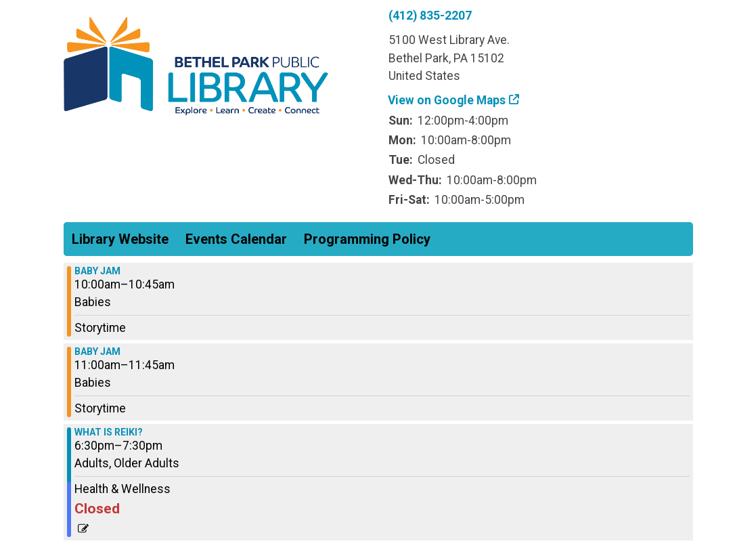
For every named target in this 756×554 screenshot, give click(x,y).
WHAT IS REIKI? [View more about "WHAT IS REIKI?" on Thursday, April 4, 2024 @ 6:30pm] (109, 432)
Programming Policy (367, 239)
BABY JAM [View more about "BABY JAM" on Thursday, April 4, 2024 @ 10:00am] (97, 271)
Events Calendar (236, 239)
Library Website (120, 239)
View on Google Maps (447, 100)
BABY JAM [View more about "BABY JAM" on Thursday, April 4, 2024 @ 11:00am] (97, 351)
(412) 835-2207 (430, 16)
